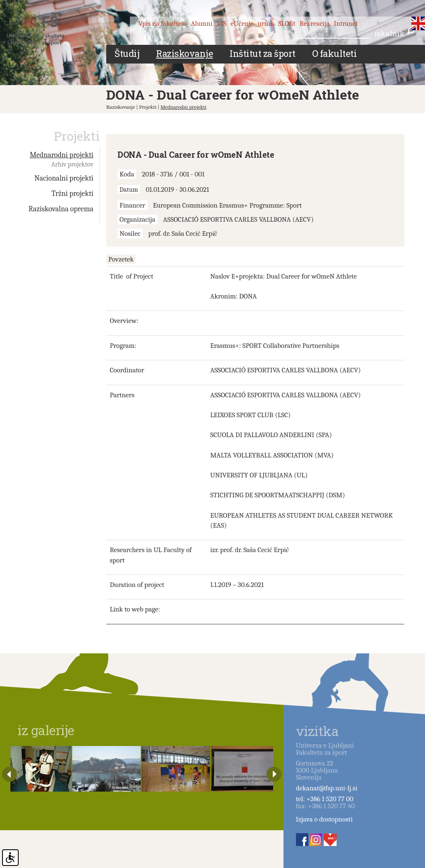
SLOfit (287, 23)
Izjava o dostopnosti (324, 819)
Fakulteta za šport (43, 30)
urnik (266, 23)
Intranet (346, 23)
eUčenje (242, 23)
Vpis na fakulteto (162, 23)
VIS (222, 23)
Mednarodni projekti (184, 107)
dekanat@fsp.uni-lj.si (327, 788)
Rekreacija (315, 23)
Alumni (202, 23)
